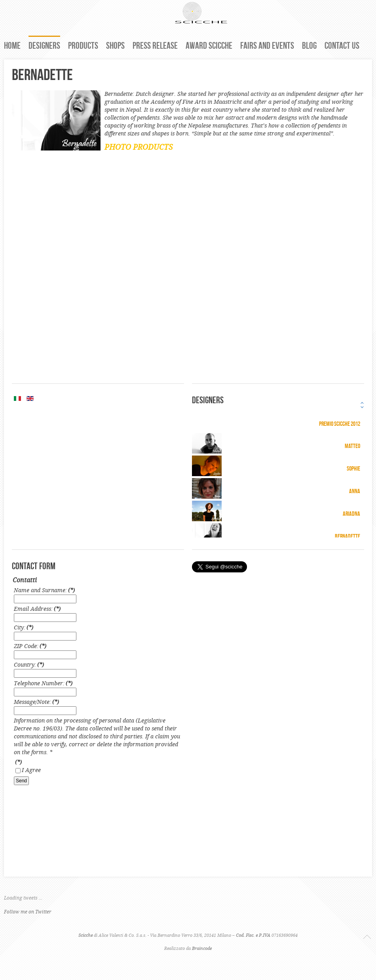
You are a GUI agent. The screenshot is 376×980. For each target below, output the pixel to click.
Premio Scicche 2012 (340, 424)
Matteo (352, 446)
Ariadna (351, 514)
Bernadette (348, 536)
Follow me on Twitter (28, 912)
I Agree (31, 770)
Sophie (353, 468)
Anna (355, 491)
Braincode (202, 949)
